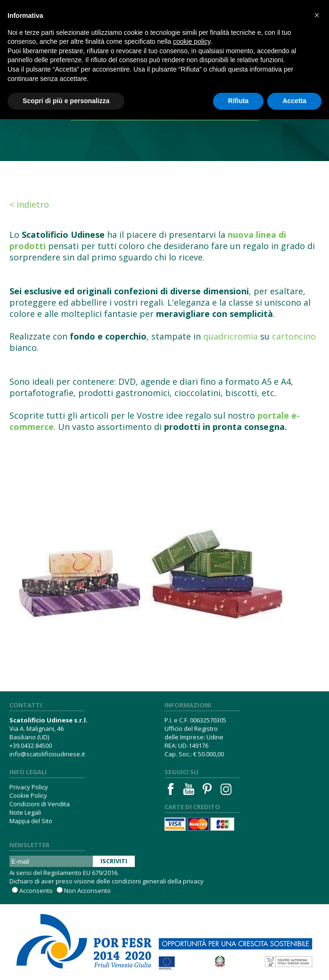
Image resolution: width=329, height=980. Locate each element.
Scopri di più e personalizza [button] (66, 101)
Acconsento (36, 891)
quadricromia (230, 336)
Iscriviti (114, 861)
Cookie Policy (28, 795)
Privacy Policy (29, 787)
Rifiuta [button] (239, 101)
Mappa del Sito (31, 821)
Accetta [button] (294, 101)
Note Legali (25, 812)
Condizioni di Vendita (40, 804)
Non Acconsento (87, 891)
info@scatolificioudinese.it (47, 754)
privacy (193, 881)
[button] (317, 15)
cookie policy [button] (192, 41)
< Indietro (29, 204)
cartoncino (294, 336)
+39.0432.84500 (31, 745)
